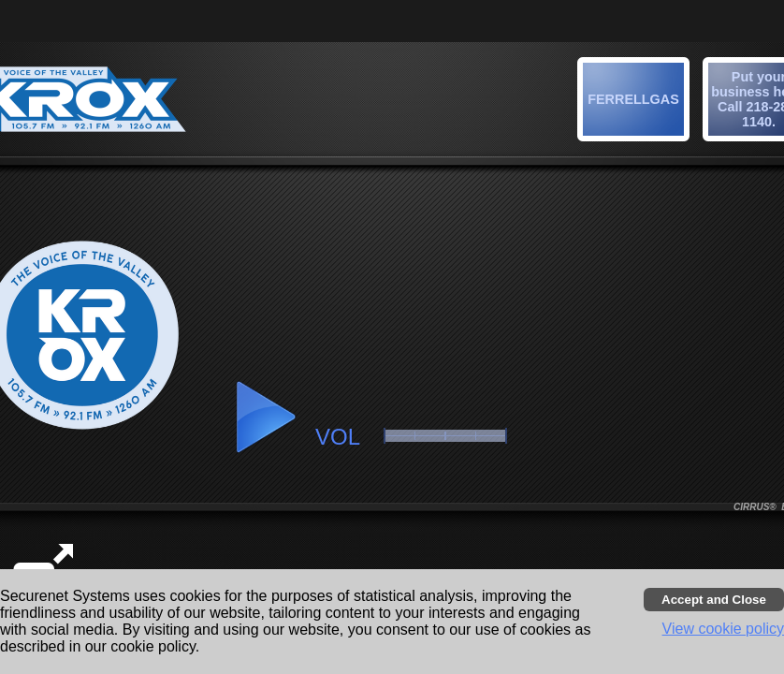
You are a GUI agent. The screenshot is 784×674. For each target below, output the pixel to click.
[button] (636, 102)
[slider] (445, 436)
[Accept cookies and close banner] (714, 600)
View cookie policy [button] (723, 629)
